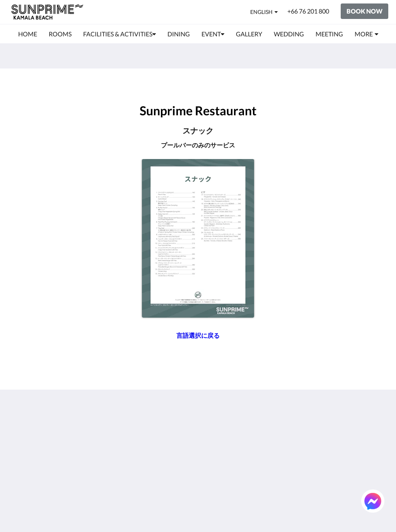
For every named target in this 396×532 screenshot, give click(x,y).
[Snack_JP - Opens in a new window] (198, 238)
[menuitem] (28, 34)
